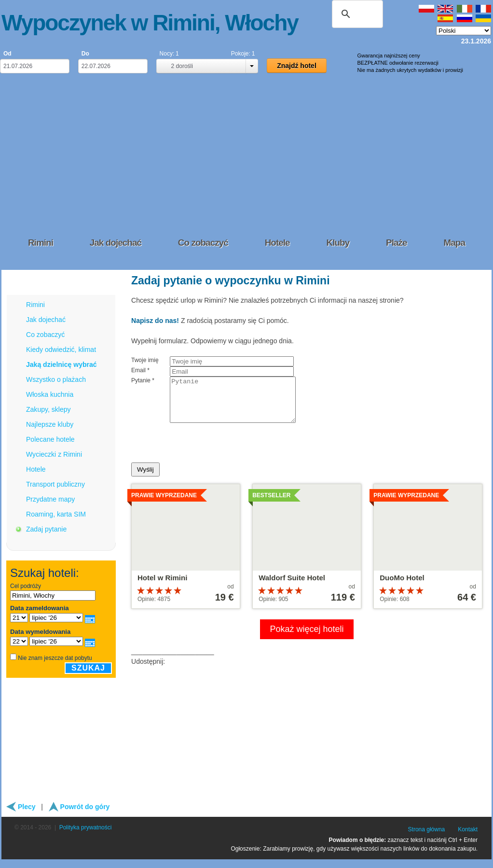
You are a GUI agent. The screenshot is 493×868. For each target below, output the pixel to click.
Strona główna (427, 838)
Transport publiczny (55, 484)
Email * (140, 370)
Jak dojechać (46, 320)
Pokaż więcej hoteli (307, 638)
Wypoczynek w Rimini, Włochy (150, 23)
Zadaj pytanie (46, 529)
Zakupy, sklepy (48, 409)
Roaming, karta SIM (56, 514)
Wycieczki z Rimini (54, 454)
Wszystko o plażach (56, 379)
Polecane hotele (50, 439)
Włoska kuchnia (50, 394)
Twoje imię (145, 360)
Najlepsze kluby (50, 424)
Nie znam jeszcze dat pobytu (55, 658)
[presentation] (205, 452)
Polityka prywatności (86, 836)
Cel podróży (26, 586)
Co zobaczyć (45, 335)
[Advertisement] (246, 154)
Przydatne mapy (50, 499)
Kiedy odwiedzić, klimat (61, 350)
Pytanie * (143, 380)
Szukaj (88, 668)
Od (7, 54)
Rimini (35, 305)
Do (85, 54)
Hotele (36, 469)
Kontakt (468, 838)
